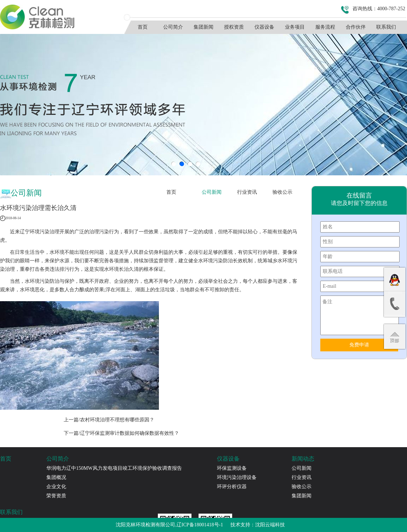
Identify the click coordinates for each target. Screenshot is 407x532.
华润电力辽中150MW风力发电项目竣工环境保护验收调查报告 (114, 468)
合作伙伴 (356, 27)
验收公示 (282, 192)
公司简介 (173, 27)
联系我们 (386, 27)
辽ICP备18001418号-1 (200, 525)
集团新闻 (203, 27)
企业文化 (56, 487)
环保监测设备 (232, 468)
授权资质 (234, 27)
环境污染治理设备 (237, 477)
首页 (143, 27)
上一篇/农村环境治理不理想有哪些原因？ (109, 420)
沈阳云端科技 (270, 525)
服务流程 (325, 27)
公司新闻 (212, 192)
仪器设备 (264, 27)
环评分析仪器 (232, 487)
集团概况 (56, 477)
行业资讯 (247, 192)
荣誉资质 (56, 496)
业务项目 (295, 27)
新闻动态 (303, 459)
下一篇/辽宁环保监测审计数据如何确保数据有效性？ (121, 433)
